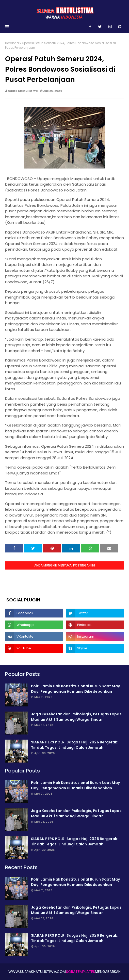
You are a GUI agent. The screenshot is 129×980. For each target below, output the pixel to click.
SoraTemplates (81, 972)
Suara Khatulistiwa (23, 91)
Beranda (12, 43)
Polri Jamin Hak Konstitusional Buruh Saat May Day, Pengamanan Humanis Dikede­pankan (75, 689)
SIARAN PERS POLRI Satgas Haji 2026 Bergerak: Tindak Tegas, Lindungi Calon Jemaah (75, 745)
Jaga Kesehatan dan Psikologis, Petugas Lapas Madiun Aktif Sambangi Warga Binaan (76, 717)
